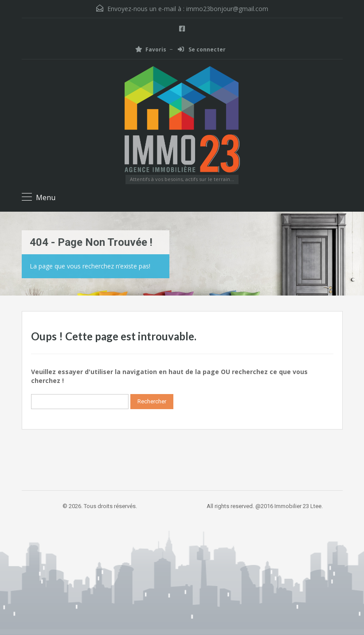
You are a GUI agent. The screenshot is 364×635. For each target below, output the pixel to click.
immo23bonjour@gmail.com (227, 9)
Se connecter (202, 49)
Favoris (151, 49)
